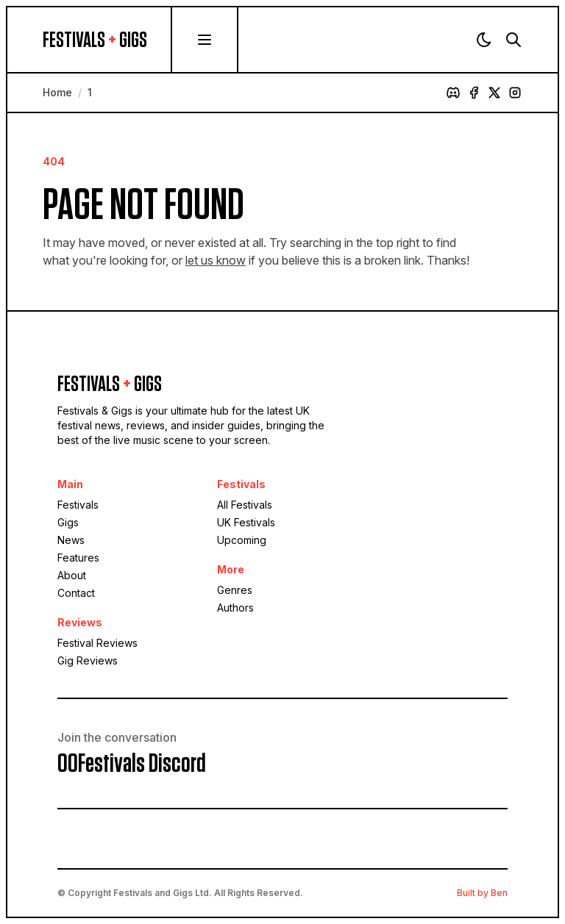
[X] (494, 93)
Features (78, 558)
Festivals (78, 505)
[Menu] (205, 40)
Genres (235, 590)
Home (57, 92)
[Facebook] (474, 93)
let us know (216, 260)
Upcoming (242, 540)
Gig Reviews (88, 660)
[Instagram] (515, 93)
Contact (76, 593)
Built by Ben (482, 893)
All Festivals (245, 505)
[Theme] (484, 40)
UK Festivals (246, 522)
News (71, 540)
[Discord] (453, 93)
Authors (235, 608)
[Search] (514, 40)
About (72, 575)
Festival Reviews (97, 643)
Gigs (68, 522)
